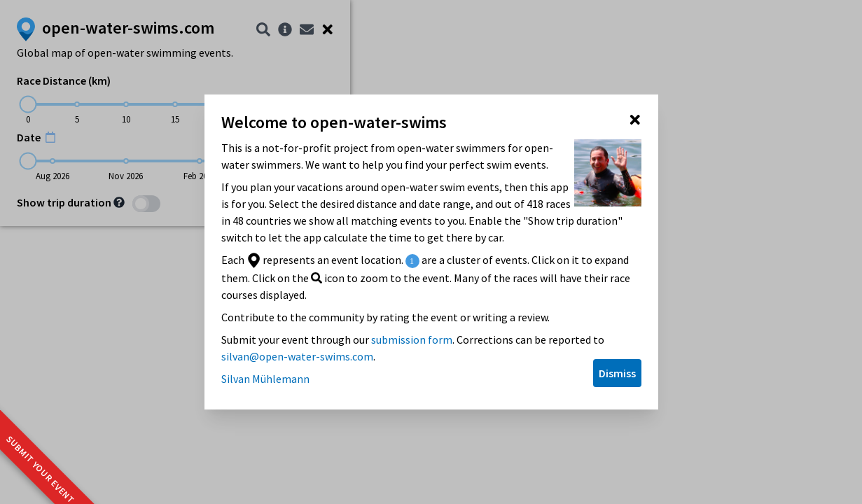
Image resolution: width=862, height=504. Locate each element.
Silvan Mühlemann (265, 379)
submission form (412, 339)
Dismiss (617, 373)
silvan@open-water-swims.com (297, 356)
